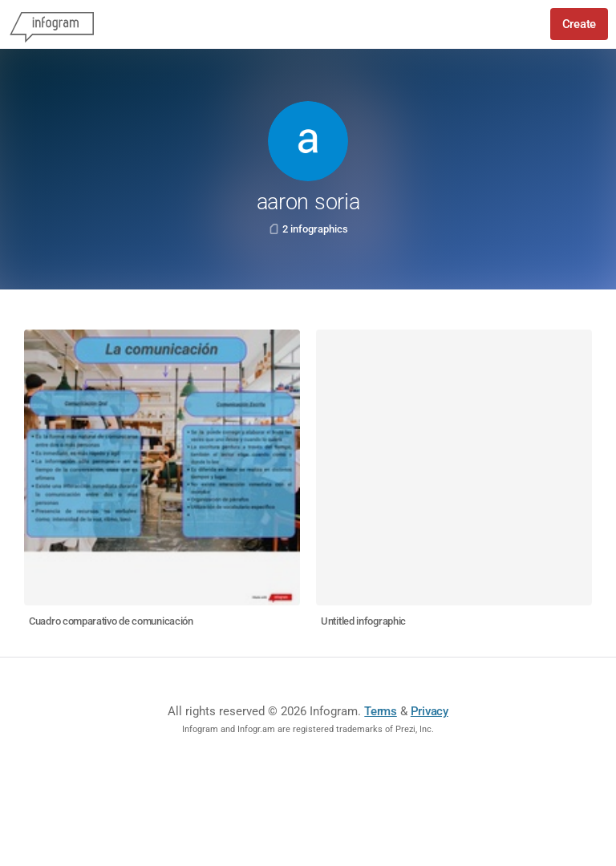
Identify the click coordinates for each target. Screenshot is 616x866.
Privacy (430, 711)
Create (579, 24)
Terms (381, 711)
